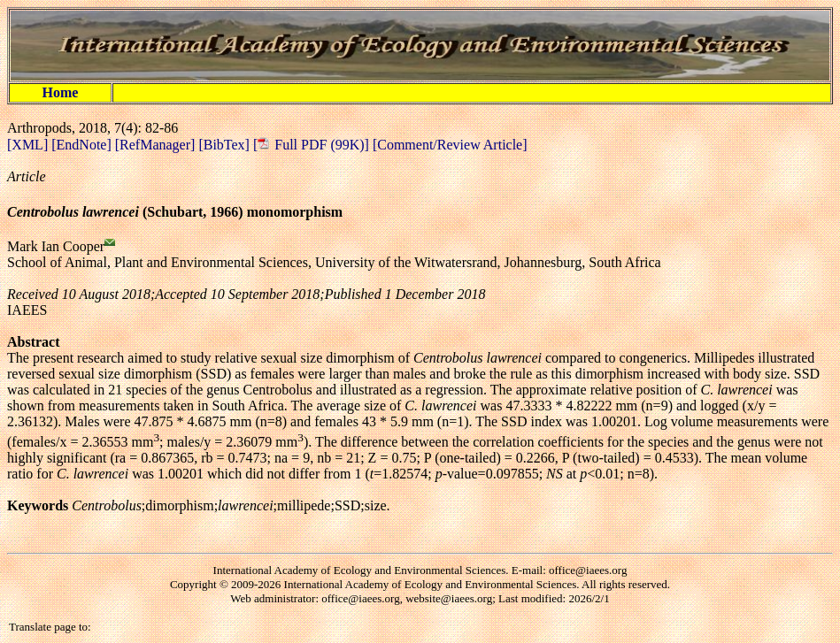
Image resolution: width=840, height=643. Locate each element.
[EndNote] (83, 145)
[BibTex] (226, 145)
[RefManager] (157, 145)
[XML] (29, 145)
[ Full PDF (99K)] (311, 145)
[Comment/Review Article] (448, 145)
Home (61, 92)
